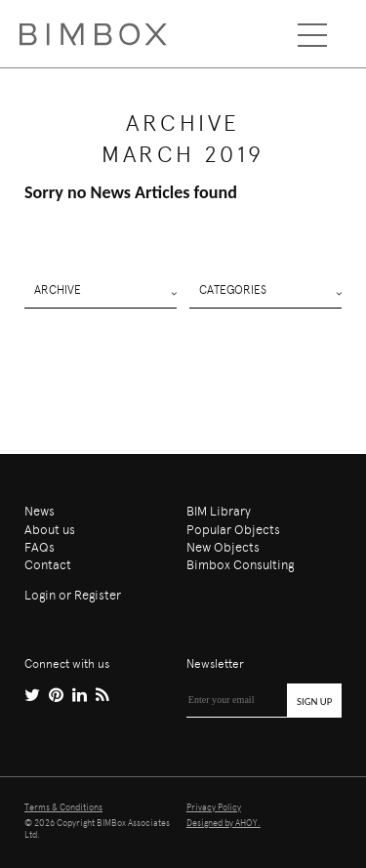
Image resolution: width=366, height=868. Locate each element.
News (40, 511)
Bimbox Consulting (240, 565)
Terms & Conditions (63, 807)
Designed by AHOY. (224, 823)
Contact (48, 565)
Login (40, 595)
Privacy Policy (214, 807)
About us (50, 530)
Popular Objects (233, 530)
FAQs (40, 547)
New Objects (223, 547)
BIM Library (219, 511)
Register (98, 595)
